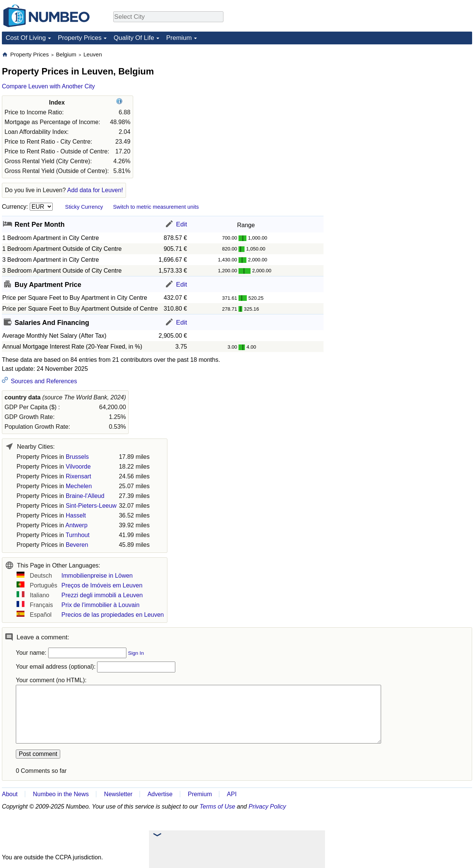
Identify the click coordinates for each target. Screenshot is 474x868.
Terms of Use (218, 807)
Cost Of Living (26, 38)
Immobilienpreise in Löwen (97, 576)
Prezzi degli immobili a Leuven (102, 595)
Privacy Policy (267, 807)
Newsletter (118, 794)
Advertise (160, 794)
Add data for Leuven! (95, 190)
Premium (179, 38)
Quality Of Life (134, 38)
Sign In (136, 653)
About (10, 794)
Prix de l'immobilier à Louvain (100, 605)
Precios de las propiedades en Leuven (112, 615)
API (232, 794)
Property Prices (80, 38)
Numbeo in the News (61, 794)
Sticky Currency (84, 207)
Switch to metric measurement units (156, 207)
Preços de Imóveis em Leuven (102, 585)
